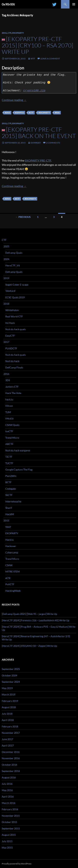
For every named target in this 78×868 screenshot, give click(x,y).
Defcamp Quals (14, 253)
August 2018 (9, 707)
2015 (4, 33)
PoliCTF (10, 584)
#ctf (31, 113)
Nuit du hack (12, 361)
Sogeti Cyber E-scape (17, 285)
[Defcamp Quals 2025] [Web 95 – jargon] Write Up (29, 614)
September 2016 (11, 771)
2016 (6, 374)
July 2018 (7, 714)
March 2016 (9, 803)
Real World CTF (14, 316)
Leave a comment (50, 59)
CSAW (9, 565)
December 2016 (11, 752)
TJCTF (9, 457)
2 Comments (53, 143)
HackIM (10, 514)
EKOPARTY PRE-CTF (38, 160)
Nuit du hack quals (16, 329)
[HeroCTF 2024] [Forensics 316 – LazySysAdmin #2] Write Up (36, 620)
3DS (8, 380)
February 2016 (10, 809)
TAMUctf (10, 291)
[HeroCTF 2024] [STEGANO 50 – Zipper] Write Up (29, 646)
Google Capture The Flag (19, 470)
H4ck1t (9, 418)
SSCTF (9, 495)
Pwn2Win (11, 476)
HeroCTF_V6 (13, 265)
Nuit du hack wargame (18, 450)
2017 (6, 342)
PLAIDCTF (11, 348)
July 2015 (7, 841)
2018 (6, 304)
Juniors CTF (12, 387)
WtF (33, 59)
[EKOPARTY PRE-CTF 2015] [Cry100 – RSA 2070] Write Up (37, 45)
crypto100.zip (34, 91)
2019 (6, 278)
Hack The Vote (13, 393)
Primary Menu (74, 4)
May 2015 (7, 848)
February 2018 (10, 726)
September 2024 (11, 682)
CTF (9, 33)
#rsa (57, 113)
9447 (8, 527)
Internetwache (13, 501)
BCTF (8, 482)
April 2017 (8, 746)
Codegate (11, 489)
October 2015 (9, 822)
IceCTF (9, 431)
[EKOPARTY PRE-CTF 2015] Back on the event (39, 133)
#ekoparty (44, 113)
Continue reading (14, 100)
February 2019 (10, 701)
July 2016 (7, 784)
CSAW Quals (12, 425)
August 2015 (9, 835)
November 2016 (11, 758)
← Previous (23, 217)
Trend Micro (12, 438)
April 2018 (8, 720)
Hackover (11, 546)
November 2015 (11, 816)
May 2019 (7, 688)
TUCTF (9, 463)
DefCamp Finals (14, 367)
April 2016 (8, 797)
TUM (8, 412)
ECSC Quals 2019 (15, 297)
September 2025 (11, 669)
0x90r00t (8, 4)
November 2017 (11, 733)
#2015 (7, 113)
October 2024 (9, 675)
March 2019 (9, 694)
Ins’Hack (10, 323)
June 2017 (7, 739)
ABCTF (9, 444)
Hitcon (9, 406)
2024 (6, 259)
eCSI (8, 578)
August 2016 (9, 777)
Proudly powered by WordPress (17, 864)
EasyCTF (10, 336)
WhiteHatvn (12, 310)
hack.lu (9, 399)
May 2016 (7, 790)
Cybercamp (12, 552)
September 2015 (11, 828)
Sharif (9, 508)
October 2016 (9, 765)
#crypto (19, 113)
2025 (6, 246)
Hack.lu (9, 540)
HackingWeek (13, 591)
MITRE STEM (12, 572)
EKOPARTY (18, 33)
